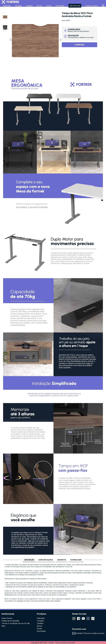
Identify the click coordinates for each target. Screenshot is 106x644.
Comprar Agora (92, 6)
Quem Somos (7, 618)
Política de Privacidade (10, 621)
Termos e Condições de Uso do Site (16, 623)
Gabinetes (7, 6)
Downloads (60, 6)
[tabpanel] (53, 584)
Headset (29, 6)
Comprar (79, 45)
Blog (3, 626)
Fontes (49, 6)
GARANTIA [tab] (62, 560)
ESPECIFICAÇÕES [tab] (46, 560)
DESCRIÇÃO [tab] (29, 560)
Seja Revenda (75, 6)
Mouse (39, 6)
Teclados (18, 6)
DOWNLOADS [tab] (76, 560)
